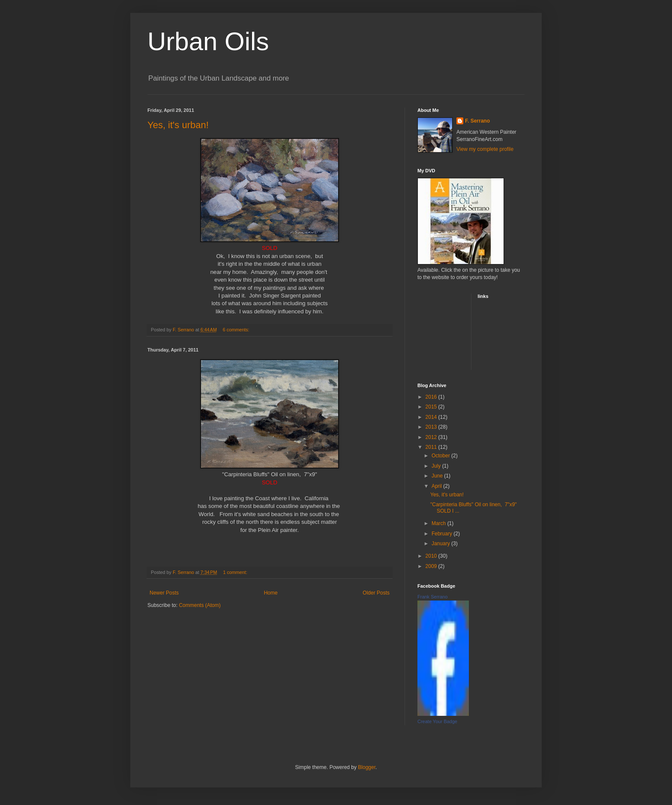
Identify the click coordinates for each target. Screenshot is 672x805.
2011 (432, 447)
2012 (432, 437)
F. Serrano (477, 121)
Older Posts (376, 593)
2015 (432, 407)
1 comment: (235, 572)
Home (271, 593)
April (437, 486)
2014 (432, 417)
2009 (432, 566)
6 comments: (237, 330)
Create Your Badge (437, 721)
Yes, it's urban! (178, 125)
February (442, 534)
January (441, 544)
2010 (432, 556)
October (441, 456)
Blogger (367, 767)
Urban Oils (208, 41)
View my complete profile (485, 149)
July (437, 466)
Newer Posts (164, 593)
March (439, 523)
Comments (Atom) (199, 605)
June (438, 476)
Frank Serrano (432, 597)
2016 (432, 397)
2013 (432, 427)
